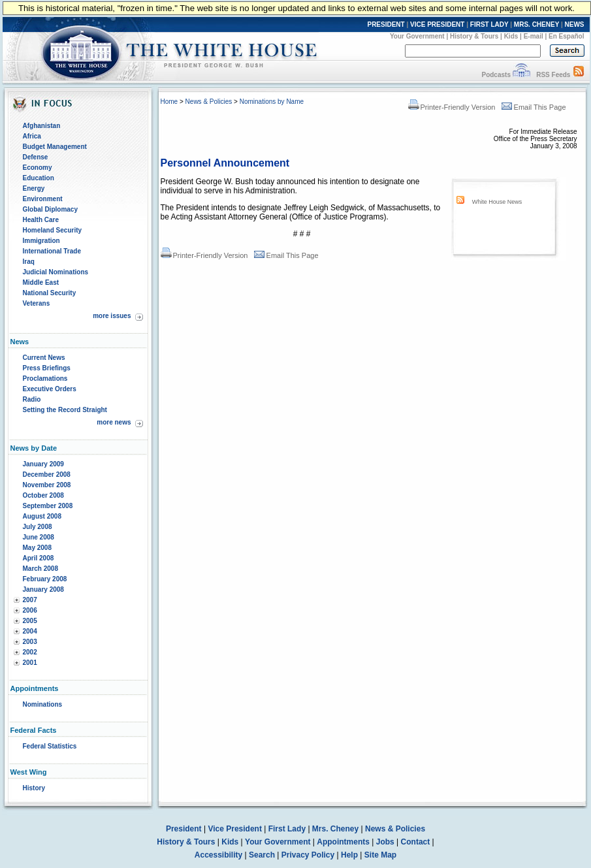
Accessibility (218, 855)
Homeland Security (53, 230)
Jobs (385, 842)
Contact (416, 842)
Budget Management (55, 147)
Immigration (41, 241)
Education (39, 178)
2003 (30, 642)
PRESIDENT (386, 24)
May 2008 (37, 548)
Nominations (43, 704)
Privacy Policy (308, 855)
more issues (112, 316)
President (184, 829)
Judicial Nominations (56, 272)
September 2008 (48, 506)
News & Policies (209, 102)
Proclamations (45, 378)
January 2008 (43, 589)
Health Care (41, 220)
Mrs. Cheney (335, 829)
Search (262, 855)
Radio (32, 399)
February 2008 (45, 579)
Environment (43, 199)
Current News (44, 358)
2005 (30, 621)
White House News (497, 202)
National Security (50, 293)
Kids (511, 36)
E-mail (534, 36)
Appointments (343, 842)
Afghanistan (42, 126)
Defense (36, 157)
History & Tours (474, 36)
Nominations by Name (272, 102)
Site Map (380, 855)
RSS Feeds (553, 75)
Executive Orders (50, 389)
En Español (566, 36)
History (34, 788)
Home (169, 102)
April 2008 (39, 558)
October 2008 (43, 495)
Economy (38, 168)
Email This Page (534, 107)
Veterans (37, 303)
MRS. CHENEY (536, 24)
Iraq (29, 262)
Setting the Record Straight (65, 410)
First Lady (287, 829)
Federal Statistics (50, 746)
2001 (30, 663)
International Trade (52, 251)
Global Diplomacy (50, 209)
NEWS (575, 24)
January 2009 (43, 464)
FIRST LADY (489, 24)
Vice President (235, 829)
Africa (32, 136)
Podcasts (496, 75)
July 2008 (38, 527)
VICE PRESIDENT (437, 24)
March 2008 (40, 569)
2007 (30, 600)
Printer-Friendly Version (452, 107)
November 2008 (47, 485)
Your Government (417, 36)
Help (349, 855)
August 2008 (42, 516)
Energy (34, 188)
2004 (30, 631)
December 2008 (47, 474)
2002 (30, 652)
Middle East (41, 282)
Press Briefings (47, 368)
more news (114, 422)
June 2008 (39, 537)
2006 (30, 610)
